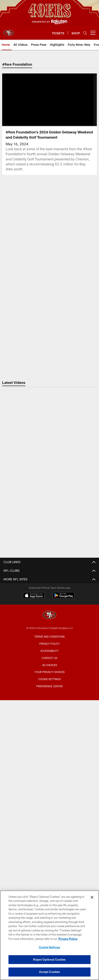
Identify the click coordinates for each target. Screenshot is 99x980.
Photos (49, 629)
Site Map (49, 645)
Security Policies (50, 702)
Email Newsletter (49, 595)
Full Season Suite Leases (50, 721)
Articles (50, 614)
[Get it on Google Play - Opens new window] (64, 873)
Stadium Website (50, 664)
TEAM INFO (50, 798)
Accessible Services (50, 687)
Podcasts (50, 637)
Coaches (49, 828)
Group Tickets (49, 786)
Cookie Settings (49, 947)
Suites (50, 713)
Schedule (50, 813)
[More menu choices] (93, 33)
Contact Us (50, 579)
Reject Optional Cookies (49, 959)
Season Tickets (50, 763)
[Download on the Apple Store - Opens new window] (34, 871)
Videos (49, 621)
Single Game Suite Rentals (49, 729)
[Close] (92, 897)
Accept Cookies (50, 972)
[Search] (85, 33)
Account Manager (50, 756)
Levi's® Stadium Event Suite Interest (50, 737)
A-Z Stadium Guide (49, 679)
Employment (50, 587)
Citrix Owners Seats (50, 771)
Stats (50, 836)
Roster (49, 805)
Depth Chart (50, 821)
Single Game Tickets (50, 779)
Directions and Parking (49, 694)
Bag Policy (50, 671)
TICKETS (50, 748)
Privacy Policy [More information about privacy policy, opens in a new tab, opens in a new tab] (68, 939)
